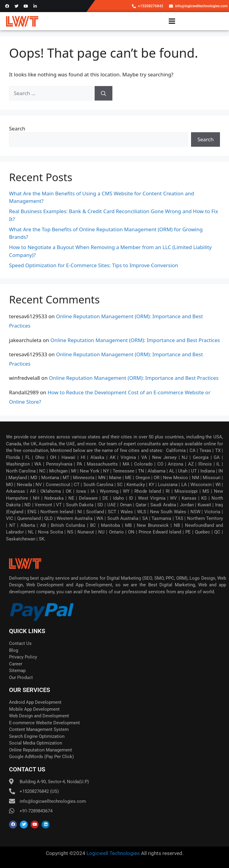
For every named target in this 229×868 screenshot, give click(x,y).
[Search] (104, 93)
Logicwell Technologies (113, 853)
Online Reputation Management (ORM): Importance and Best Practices (135, 340)
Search (17, 128)
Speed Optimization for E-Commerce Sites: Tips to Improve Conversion (94, 265)
